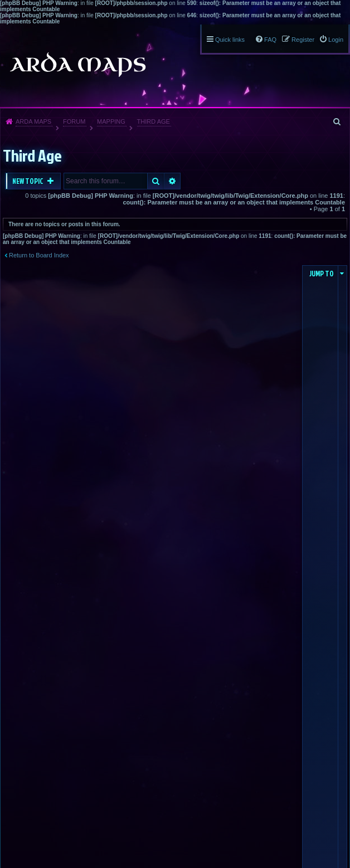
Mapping (111, 121)
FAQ (270, 40)
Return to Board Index (39, 255)
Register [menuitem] (303, 40)
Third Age (154, 121)
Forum (74, 121)
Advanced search (172, 181)
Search (156, 181)
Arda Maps (33, 121)
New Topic (28, 181)
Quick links (230, 40)
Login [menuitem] (336, 40)
